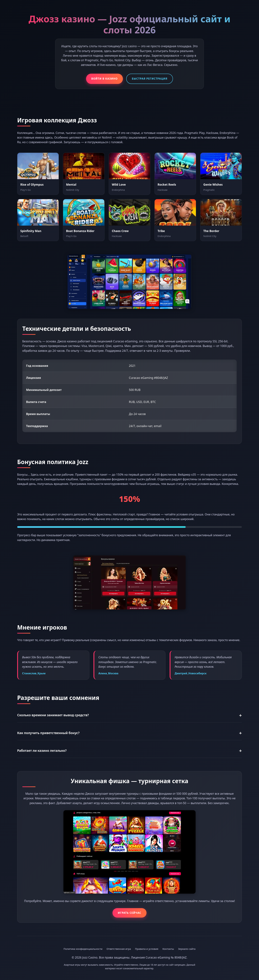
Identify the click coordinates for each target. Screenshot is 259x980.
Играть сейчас (129, 913)
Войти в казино (105, 79)
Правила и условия (147, 949)
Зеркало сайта (187, 949)
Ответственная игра (119, 949)
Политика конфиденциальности (83, 949)
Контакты (168, 949)
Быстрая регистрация (150, 79)
